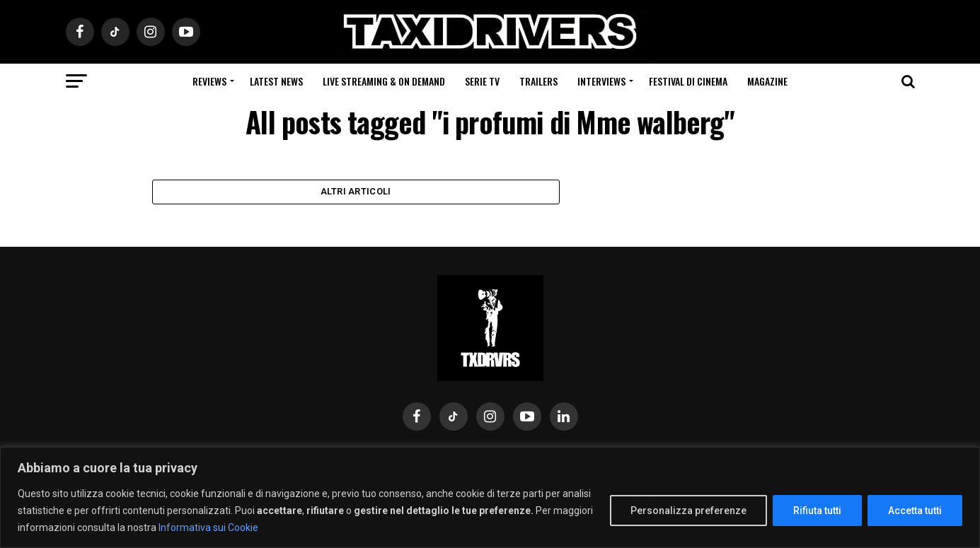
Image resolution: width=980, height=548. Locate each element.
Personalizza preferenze (688, 511)
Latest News (276, 81)
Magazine (767, 81)
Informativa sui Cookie (208, 527)
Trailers (538, 81)
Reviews (209, 81)
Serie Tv (482, 81)
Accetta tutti (915, 511)
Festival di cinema (688, 81)
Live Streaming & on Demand (384, 81)
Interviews (601, 81)
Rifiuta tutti (817, 511)
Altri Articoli (356, 195)
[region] (490, 497)
